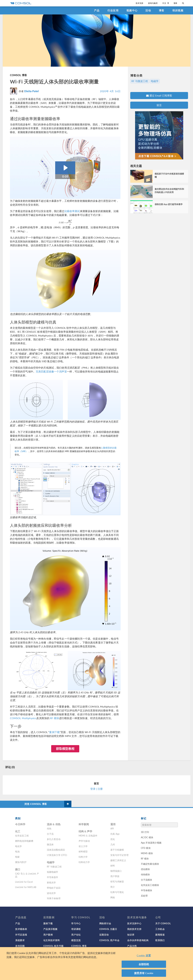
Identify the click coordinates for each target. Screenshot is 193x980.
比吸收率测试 (72, 211)
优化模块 (145, 869)
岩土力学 (83, 846)
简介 (113, 887)
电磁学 (155, 81)
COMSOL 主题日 (108, 929)
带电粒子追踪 (54, 888)
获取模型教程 (65, 749)
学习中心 (76, 923)
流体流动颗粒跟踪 (56, 850)
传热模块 (145, 874)
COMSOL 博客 (18, 75)
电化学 (18, 846)
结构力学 (83, 857)
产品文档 (132, 946)
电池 (17, 851)
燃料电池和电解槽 (24, 841)
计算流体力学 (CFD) (57, 855)
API (112, 828)
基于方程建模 (117, 850)
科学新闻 (84, 824)
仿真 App (115, 834)
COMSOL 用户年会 (109, 940)
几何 (113, 844)
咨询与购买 (153, 3)
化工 (18, 831)
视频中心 (132, 10)
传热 (49, 828)
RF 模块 (55, 718)
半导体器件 (53, 877)
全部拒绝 (144, 965)
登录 (176, 3)
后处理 (144, 896)
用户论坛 (76, 935)
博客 (162, 10)
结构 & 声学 (85, 831)
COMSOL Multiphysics (23, 718)
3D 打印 (145, 832)
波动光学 (51, 893)
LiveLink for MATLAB (26, 887)
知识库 (131, 935)
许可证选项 (21, 935)
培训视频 (178, 10)
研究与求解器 (117, 881)
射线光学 (51, 882)
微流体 (50, 844)
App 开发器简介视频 (151, 843)
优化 (113, 839)
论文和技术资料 (52, 940)
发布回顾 (20, 946)
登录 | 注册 (96, 789)
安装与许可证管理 (119, 855)
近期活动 (104, 935)
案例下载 (54, 732)
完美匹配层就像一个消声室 (51, 371)
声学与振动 (84, 841)
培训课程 (76, 929)
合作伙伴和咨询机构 (138, 940)
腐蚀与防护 (21, 862)
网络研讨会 (105, 923)
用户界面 (115, 876)
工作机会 (160, 929)
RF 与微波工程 (140, 81)
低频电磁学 (53, 872)
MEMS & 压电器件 (88, 836)
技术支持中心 (134, 923)
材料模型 (83, 851)
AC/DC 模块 (147, 837)
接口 (18, 869)
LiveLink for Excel (24, 882)
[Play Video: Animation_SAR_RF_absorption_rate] (65, 168)
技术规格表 (21, 929)
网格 (113, 897)
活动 (148, 10)
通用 (113, 824)
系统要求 (20, 940)
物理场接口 (116, 871)
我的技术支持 (134, 929)
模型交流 (76, 940)
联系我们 (160, 940)
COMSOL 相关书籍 (53, 946)
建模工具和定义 (118, 860)
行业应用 (113, 10)
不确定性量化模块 (150, 864)
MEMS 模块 (147, 853)
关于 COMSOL (163, 923)
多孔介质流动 (54, 839)
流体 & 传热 (54, 824)
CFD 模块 (146, 848)
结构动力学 (84, 862)
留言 (159, 105)
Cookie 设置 (144, 956)
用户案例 (48, 935)
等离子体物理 (54, 898)
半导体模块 (147, 890)
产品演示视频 (50, 929)
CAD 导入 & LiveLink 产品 (27, 875)
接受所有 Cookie (144, 974)
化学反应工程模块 (150, 885)
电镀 (17, 857)
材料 (113, 866)
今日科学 (20, 824)
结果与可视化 (117, 892)
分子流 (50, 834)
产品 (97, 10)
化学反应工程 (22, 836)
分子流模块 (147, 880)
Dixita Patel (31, 91)
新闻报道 (160, 935)
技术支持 (139, 3)
